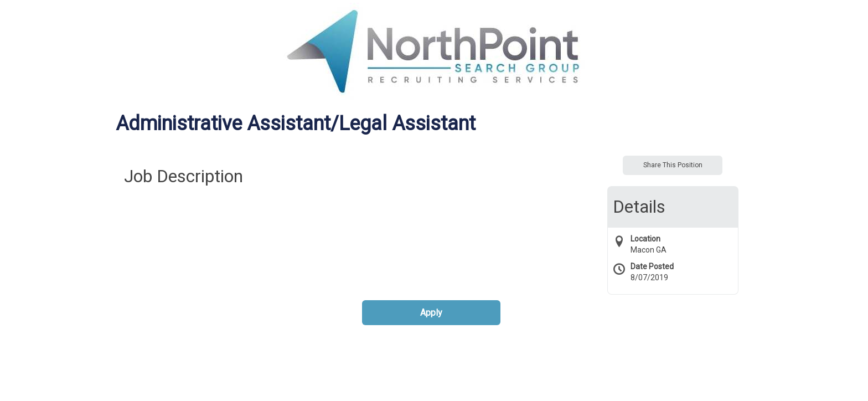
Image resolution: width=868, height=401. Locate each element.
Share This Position (673, 165)
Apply (431, 313)
